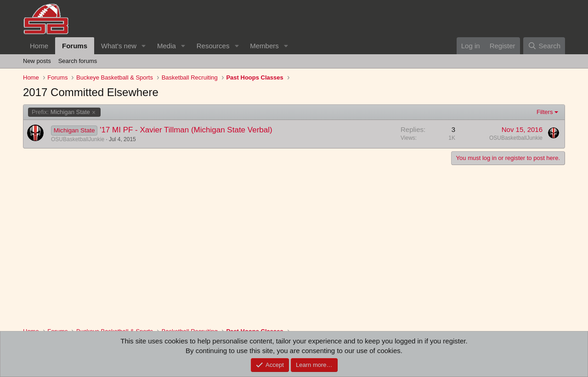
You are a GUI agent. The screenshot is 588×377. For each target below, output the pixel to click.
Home (39, 46)
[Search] (544, 46)
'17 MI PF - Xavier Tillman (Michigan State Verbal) (186, 130)
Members (264, 46)
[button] (144, 46)
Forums (75, 46)
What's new (119, 46)
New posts (37, 61)
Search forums (78, 61)
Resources (213, 46)
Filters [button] (545, 112)
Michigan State (61, 112)
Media (167, 46)
